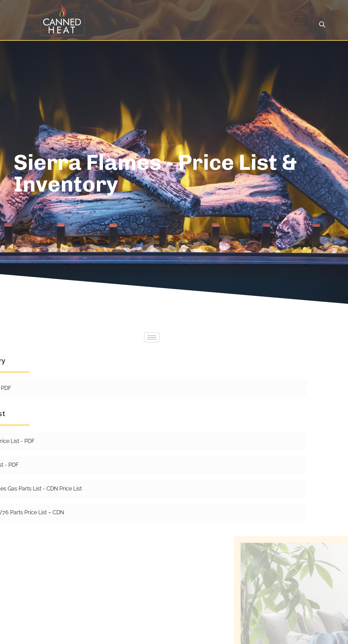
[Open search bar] (322, 24)
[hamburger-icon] (299, 20)
